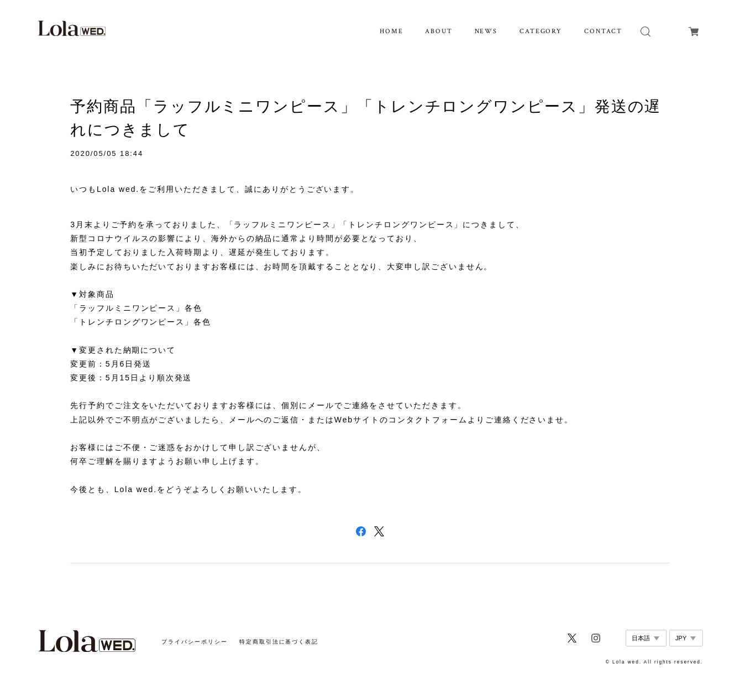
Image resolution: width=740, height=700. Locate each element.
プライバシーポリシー (194, 642)
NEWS (486, 31)
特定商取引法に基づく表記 (279, 642)
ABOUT (439, 31)
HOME (392, 31)
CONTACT (603, 31)
